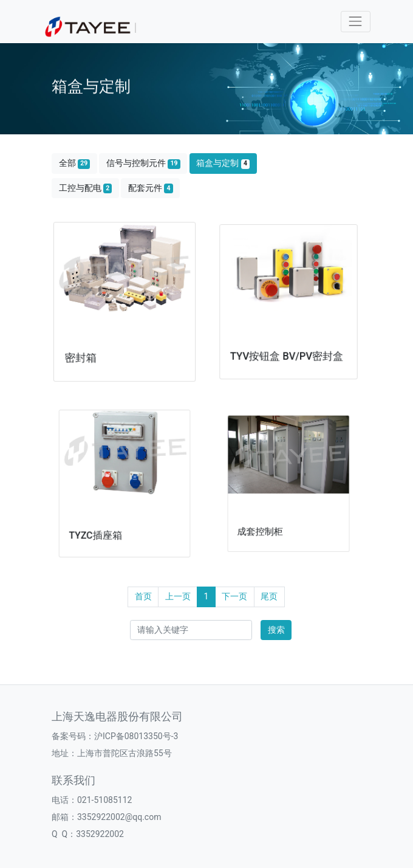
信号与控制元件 (143, 163)
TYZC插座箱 (102, 523)
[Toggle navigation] (356, 22)
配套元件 (151, 188)
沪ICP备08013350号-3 (136, 736)
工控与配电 (86, 188)
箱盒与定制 (223, 163)
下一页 (234, 596)
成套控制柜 (269, 515)
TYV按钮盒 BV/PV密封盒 (287, 348)
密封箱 (84, 353)
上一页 (178, 596)
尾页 (269, 596)
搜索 (276, 630)
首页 (143, 596)
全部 (75, 163)
